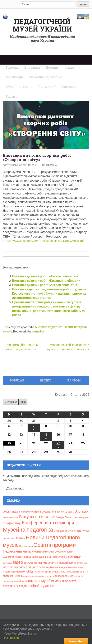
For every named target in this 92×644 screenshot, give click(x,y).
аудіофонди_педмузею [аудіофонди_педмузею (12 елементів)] (52, 557)
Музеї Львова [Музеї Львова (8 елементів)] (75, 531)
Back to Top (11, 638)
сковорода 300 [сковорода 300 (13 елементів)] (64, 576)
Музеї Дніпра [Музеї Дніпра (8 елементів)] (60, 531)
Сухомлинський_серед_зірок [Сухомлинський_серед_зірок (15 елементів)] (20, 557)
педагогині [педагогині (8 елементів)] (29, 576)
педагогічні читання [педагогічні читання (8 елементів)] (44, 576)
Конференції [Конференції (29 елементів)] (12, 523)
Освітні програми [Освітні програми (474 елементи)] (55, 545)
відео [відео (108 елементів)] (18, 562)
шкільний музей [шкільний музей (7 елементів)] (20, 581)
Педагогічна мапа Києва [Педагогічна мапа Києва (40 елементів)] (22, 551)
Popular (17, 380)
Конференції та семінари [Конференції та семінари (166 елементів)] (48, 523)
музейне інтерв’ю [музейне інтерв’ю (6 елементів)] (77, 567)
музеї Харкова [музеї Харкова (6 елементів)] (73, 572)
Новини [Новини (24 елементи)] (20, 538)
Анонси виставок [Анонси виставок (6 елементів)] (11, 517)
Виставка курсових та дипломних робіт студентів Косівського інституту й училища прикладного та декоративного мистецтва (49, 294)
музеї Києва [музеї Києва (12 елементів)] (58, 572)
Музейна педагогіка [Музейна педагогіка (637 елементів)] (28, 530)
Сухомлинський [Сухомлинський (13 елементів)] (64, 552)
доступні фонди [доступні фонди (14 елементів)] (57, 563)
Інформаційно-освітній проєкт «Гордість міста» (21, 347)
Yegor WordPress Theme (20, 634)
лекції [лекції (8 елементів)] (85, 563)
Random (74, 380)
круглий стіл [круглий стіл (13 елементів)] (74, 563)
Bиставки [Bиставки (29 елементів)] (82, 511)
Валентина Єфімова (44, 165)
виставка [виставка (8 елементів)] (7, 563)
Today (23, 402)
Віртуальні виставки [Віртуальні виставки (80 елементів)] (37, 517)
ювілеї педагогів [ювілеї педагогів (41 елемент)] (41, 586)
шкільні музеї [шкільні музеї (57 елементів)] (39, 581)
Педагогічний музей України (42, 25)
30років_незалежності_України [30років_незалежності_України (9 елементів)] (58, 512)
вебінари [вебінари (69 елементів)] (74, 556)
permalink (38, 331)
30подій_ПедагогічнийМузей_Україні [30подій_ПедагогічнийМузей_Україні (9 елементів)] (22, 512)
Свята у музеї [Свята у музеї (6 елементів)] (48, 552)
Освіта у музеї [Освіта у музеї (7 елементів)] (26, 546)
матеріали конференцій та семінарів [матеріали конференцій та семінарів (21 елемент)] (27, 567)
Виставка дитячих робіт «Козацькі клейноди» (46, 281)
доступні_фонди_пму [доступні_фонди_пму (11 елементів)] (35, 563)
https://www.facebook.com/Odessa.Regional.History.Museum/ (43, 241)
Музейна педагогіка (49, 327)
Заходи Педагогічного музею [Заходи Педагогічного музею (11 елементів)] (72, 517)
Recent (46, 380)
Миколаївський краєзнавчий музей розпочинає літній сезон (68, 349)
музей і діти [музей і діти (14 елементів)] (29, 572)
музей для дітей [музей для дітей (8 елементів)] (60, 567)
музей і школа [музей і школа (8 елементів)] (44, 572)
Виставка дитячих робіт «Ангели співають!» (45, 276)
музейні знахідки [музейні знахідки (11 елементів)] (12, 572)
